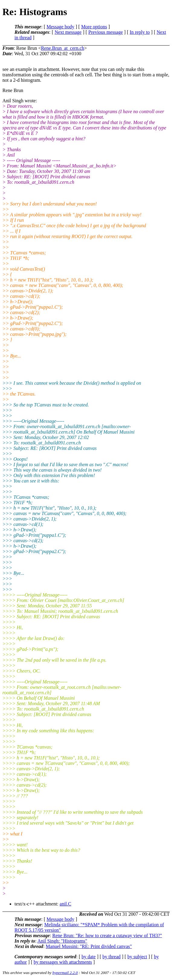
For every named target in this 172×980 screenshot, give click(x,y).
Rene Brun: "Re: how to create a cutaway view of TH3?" (107, 935)
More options (94, 27)
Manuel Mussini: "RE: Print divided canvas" (89, 946)
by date (89, 957)
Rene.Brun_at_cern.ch (63, 48)
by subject (137, 957)
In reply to (140, 32)
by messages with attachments (63, 962)
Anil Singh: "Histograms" (62, 941)
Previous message (106, 32)
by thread (112, 957)
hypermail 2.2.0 (65, 973)
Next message (68, 32)
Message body (60, 27)
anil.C (66, 904)
